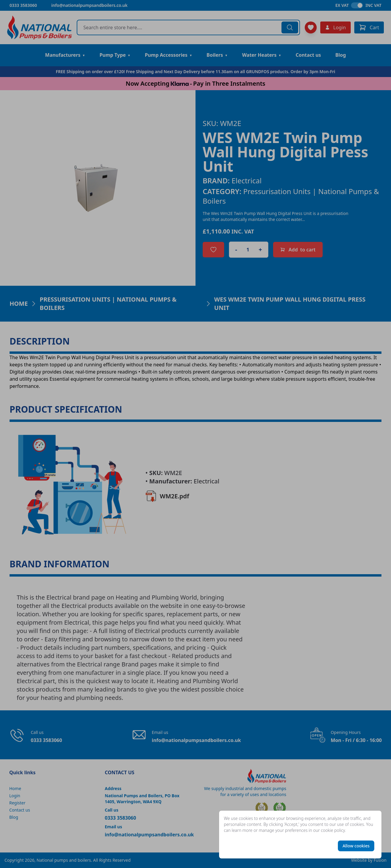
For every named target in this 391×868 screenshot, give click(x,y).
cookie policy (333, 830)
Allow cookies (356, 846)
